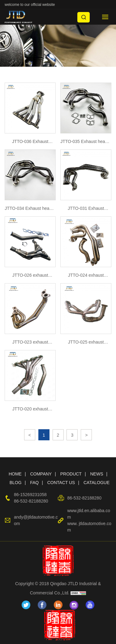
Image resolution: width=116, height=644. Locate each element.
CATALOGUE (97, 483)
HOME (15, 474)
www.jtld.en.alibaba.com (89, 514)
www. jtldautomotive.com (89, 527)
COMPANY (41, 474)
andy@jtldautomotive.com (36, 520)
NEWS (97, 474)
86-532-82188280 (31, 501)
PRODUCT (71, 474)
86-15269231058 (30, 495)
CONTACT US (61, 483)
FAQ (34, 483)
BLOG (16, 483)
